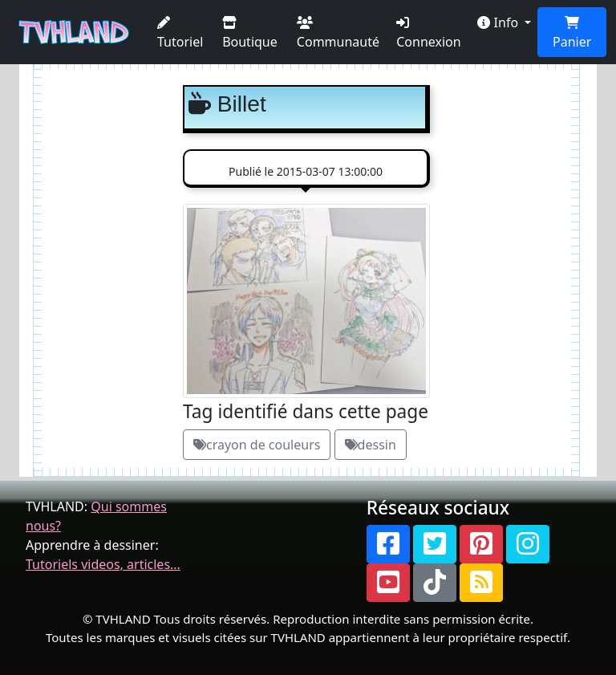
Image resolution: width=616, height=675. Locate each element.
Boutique (250, 33)
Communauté (338, 33)
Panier (572, 33)
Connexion (428, 33)
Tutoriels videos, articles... (103, 564)
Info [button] (499, 22)
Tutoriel (180, 33)
